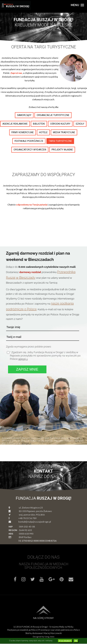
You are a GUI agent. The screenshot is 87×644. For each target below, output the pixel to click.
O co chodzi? (65, 641)
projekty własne (62, 150)
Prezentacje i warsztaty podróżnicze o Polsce (59, 630)
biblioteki (39, 124)
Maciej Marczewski (53, 633)
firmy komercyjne (23, 132)
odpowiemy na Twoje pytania (32, 205)
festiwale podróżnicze (29, 141)
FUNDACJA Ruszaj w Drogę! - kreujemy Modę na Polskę (48, 627)
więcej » (23, 359)
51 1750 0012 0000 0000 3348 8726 (37, 541)
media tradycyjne (64, 132)
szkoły (80, 124)
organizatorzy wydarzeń (30, 150)
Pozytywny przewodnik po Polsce (22, 630)
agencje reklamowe (15, 124)
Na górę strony (43, 618)
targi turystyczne (60, 141)
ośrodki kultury (60, 124)
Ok (76, 641)
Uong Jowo (49, 637)
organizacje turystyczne (53, 115)
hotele (43, 132)
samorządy (24, 115)
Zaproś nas (16, 73)
